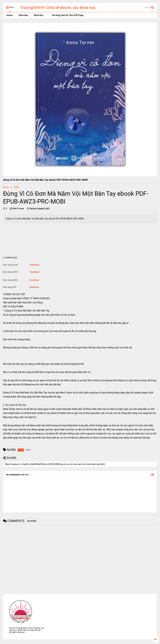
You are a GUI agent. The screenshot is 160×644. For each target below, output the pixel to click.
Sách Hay (23, 15)
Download (35, 265)
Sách (16, 187)
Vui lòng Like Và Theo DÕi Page (66, 15)
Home (9, 15)
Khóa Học (39, 15)
